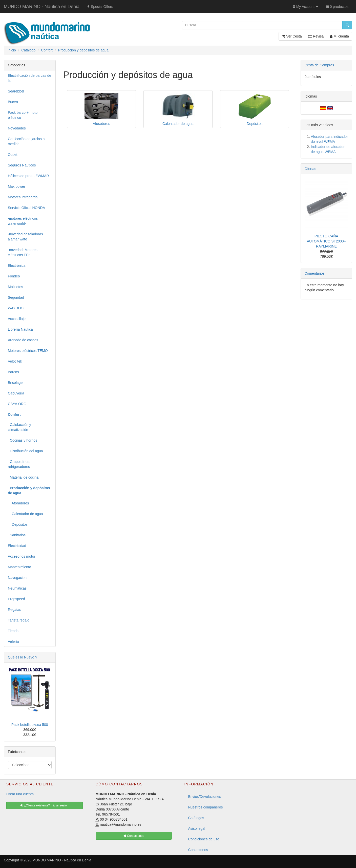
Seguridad (16, 297)
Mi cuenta (339, 36)
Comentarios (315, 273)
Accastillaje (17, 319)
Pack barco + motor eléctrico (23, 115)
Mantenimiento (19, 567)
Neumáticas (17, 588)
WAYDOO (16, 308)
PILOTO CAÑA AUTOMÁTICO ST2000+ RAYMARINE (326, 241)
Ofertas (310, 169)
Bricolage (15, 383)
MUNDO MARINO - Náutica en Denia (42, 7)
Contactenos (198, 850)
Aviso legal (197, 828)
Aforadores (18, 503)
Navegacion (17, 578)
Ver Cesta (292, 36)
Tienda (13, 631)
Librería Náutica (20, 329)
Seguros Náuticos (22, 165)
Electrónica (17, 266)
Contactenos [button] (134, 836)
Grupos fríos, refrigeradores (19, 464)
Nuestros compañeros (206, 807)
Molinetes (15, 287)
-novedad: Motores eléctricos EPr (23, 252)
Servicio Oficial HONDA (26, 208)
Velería (13, 641)
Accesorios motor (22, 556)
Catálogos (196, 818)
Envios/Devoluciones (205, 797)
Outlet (13, 155)
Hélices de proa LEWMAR (28, 176)
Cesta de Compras (319, 65)
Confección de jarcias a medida (26, 141)
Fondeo (14, 276)
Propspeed (16, 599)
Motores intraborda (23, 197)
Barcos (13, 372)
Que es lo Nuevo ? (23, 657)
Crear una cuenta (20, 794)
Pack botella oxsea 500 (30, 725)
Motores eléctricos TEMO (28, 351)
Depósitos (18, 524)
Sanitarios (17, 535)
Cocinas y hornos (23, 440)
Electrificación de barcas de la (29, 78)
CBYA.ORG (17, 404)
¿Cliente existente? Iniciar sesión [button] (44, 805)
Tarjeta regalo (19, 620)
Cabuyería (16, 393)
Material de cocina (23, 477)
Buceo (13, 102)
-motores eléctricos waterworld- (23, 221)
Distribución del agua (25, 451)
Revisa (316, 36)
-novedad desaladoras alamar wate (25, 237)
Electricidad (17, 546)
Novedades (17, 128)
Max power (16, 186)
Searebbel (16, 91)
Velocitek (15, 361)
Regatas (14, 610)
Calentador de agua (25, 514)
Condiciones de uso (204, 839)
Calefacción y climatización (19, 427)
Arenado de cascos (23, 340)
